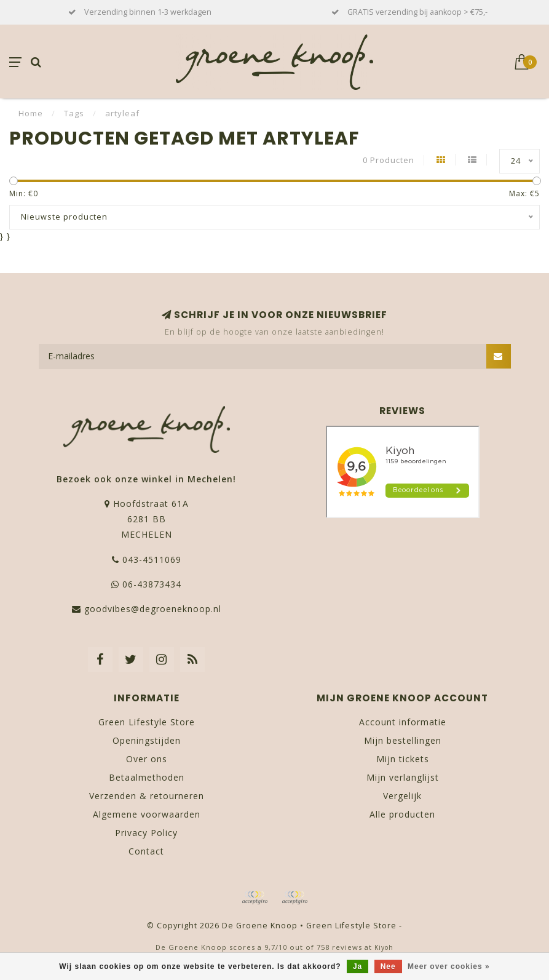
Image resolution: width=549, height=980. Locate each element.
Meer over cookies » (449, 966)
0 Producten (389, 160)
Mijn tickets (403, 759)
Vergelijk (402, 796)
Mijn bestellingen (403, 740)
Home (31, 113)
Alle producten (402, 814)
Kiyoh (384, 947)
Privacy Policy (146, 833)
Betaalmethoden (147, 777)
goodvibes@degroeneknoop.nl (153, 609)
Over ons (147, 759)
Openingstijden (147, 740)
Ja (357, 966)
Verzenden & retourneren (147, 796)
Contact (146, 851)
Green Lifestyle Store (147, 722)
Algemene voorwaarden (147, 814)
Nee (388, 966)
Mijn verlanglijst (403, 777)
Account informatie (403, 722)
